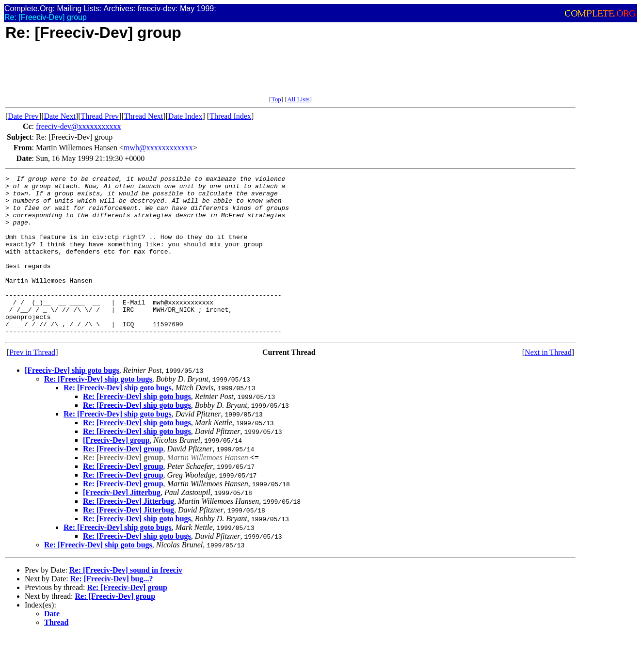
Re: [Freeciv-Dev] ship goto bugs (98, 411)
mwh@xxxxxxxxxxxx (158, 148)
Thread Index (230, 116)
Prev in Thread (32, 384)
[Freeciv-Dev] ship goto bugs (72, 402)
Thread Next (144, 116)
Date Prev (23, 116)
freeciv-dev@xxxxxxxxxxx (79, 126)
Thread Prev (100, 116)
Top (276, 99)
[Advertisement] (182, 74)
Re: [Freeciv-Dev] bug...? (112, 611)
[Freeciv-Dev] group (116, 472)
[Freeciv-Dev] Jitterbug (122, 524)
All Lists (298, 99)
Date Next (60, 116)
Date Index (185, 116)
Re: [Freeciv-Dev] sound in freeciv (126, 602)
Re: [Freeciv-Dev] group (123, 481)
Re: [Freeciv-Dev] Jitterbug (128, 533)
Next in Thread (548, 384)
